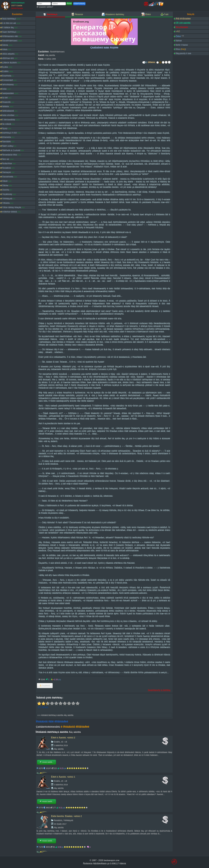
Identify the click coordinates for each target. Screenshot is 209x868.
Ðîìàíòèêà (6, 137)
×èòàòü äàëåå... (47, 762)
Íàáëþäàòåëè (8, 93)
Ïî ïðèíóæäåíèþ (9, 120)
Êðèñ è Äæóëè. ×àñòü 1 (63, 777)
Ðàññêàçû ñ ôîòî (9, 133)
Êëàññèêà (7, 76)
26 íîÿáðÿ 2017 (60, 824)
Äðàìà (5, 49)
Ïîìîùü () (181, 49)
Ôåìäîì (5, 181)
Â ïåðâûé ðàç (8, 27)
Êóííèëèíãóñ (8, 80)
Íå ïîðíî (5, 98)
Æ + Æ (64, 742)
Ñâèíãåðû (6, 142)
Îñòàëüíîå (6, 102)
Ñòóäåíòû (6, 168)
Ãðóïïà (5, 45)
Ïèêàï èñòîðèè (8, 115)
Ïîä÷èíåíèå (7, 124)
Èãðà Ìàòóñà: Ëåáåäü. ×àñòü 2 (67, 816)
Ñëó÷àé (6, 159)
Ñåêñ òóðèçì (8, 146)
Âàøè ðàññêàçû (9, 32)
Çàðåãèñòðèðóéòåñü (48, 727)
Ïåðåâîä (5, 106)
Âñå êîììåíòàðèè (183, 19)
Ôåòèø (5, 185)
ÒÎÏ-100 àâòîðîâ (183, 23)
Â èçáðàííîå (45, 686)
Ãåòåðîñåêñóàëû (10, 41)
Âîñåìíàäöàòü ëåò (10, 36)
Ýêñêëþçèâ (7, 199)
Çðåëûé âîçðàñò (9, 63)
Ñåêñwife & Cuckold (11, 150)
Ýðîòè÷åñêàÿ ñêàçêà (12, 207)
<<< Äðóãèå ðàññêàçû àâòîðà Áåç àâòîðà (55, 715)
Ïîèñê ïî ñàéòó (182, 45)
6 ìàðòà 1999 (50, 59)
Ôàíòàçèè (6, 172)
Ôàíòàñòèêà (8, 177)
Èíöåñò (5, 71)
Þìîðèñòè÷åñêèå (9, 212)
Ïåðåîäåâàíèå (8, 111)
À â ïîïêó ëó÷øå (9, 23)
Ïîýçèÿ (5, 128)
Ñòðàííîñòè (7, 163)
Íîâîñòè (179, 41)
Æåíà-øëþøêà (8, 54)
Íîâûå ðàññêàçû (9, 19)
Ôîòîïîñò (6, 190)
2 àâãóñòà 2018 (61, 745)
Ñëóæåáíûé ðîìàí (10, 155)
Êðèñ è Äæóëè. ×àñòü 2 (63, 738)
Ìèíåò (4, 89)
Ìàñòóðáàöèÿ (8, 84)
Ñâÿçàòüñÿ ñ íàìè (183, 53)
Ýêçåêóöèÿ (7, 194)
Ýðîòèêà (6, 203)
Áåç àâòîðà (50, 55)
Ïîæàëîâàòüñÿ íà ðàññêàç (159, 690)
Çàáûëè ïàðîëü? (45, 7)
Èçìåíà (5, 67)
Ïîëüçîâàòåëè (182, 27)
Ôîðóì (178, 36)
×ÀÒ (178, 31)
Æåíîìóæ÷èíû (8, 58)
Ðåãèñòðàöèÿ (79, 4)
